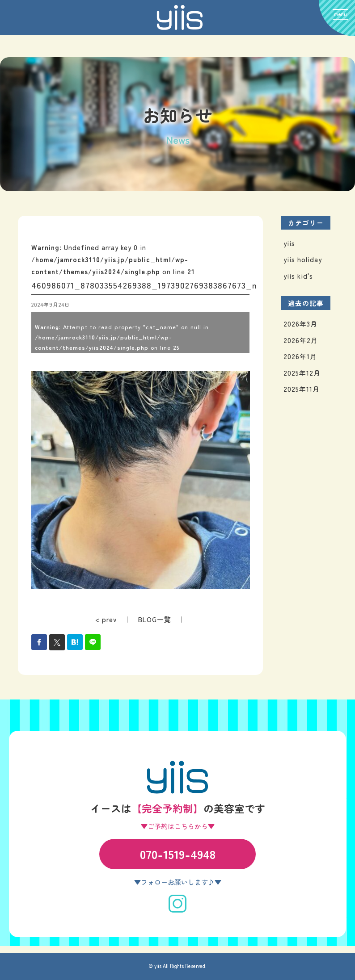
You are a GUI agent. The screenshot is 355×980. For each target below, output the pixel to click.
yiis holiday (303, 259)
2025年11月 (302, 389)
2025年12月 (302, 373)
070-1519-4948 (178, 854)
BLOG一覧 (155, 619)
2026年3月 (300, 324)
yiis (289, 243)
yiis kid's (298, 276)
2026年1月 (300, 356)
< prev (106, 619)
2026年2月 (301, 340)
